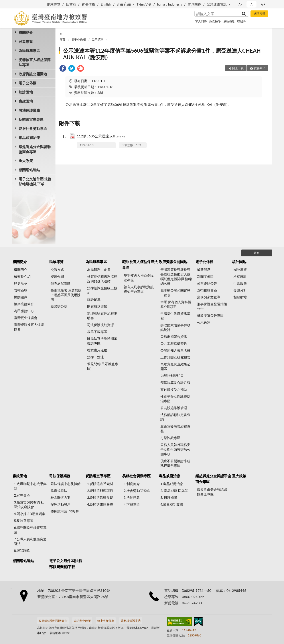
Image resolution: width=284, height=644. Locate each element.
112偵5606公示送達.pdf (101, 136)
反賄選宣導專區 (31, 119)
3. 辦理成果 (169, 497)
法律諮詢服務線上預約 (102, 290)
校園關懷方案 (61, 497)
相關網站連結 (29, 170)
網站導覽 (54, 4)
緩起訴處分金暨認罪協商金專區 (212, 492)
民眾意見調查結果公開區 (175, 366)
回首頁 (71, 4)
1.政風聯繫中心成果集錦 (30, 486)
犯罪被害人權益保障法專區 (35, 62)
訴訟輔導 (215, 21)
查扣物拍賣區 (207, 290)
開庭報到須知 (97, 306)
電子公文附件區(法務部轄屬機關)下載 (35, 181)
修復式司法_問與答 (65, 511)
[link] (63, 69)
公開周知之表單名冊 (175, 350)
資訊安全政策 (82, 621)
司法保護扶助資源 (101, 325)
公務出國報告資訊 (174, 337)
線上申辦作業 (106, 621)
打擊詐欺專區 (170, 438)
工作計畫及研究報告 (175, 357)
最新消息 (229, 21)
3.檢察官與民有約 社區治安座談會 (29, 504)
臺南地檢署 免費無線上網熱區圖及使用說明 (66, 295)
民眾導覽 (26, 41)
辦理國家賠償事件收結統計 (175, 327)
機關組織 (21, 297)
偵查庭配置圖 (61, 283)
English (106, 4)
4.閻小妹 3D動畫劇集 (30, 514)
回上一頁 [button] (238, 68)
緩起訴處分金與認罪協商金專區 (35, 149)
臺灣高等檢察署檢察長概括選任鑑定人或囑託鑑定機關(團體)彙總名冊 (176, 276)
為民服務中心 (24, 311)
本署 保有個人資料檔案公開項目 (176, 304)
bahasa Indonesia (170, 4)
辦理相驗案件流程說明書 (102, 316)
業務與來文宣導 (209, 297)
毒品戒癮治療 (29, 138)
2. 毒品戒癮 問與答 (174, 491)
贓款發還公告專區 (210, 315)
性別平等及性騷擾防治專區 (175, 399)
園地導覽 (240, 269)
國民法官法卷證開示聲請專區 (102, 341)
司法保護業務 (29, 110)
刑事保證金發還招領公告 (212, 306)
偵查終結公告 (207, 283)
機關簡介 (26, 32)
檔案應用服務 (97, 350)
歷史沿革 (21, 283)
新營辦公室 (59, 306)
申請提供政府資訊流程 (175, 316)
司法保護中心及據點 (66, 484)
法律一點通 (96, 357)
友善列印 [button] (260, 68)
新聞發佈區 (205, 276)
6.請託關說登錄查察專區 (30, 530)
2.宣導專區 (22, 495)
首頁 (62, 40)
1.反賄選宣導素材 (100, 484)
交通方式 (57, 269)
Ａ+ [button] (263, 4)
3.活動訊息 (132, 497)
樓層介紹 (57, 276)
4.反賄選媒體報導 (100, 504)
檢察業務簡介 (24, 304)
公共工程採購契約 (174, 343)
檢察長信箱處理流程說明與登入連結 (102, 279)
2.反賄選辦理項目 (100, 491)
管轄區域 (21, 290)
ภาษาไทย (124, 4)
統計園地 (26, 92)
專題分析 (240, 290)
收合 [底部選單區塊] (257, 253)
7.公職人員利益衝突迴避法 (30, 541)
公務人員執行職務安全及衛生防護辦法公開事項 (175, 449)
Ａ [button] (251, 4)
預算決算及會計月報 (175, 382)
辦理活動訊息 (61, 504)
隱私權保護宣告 (131, 621)
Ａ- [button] (240, 4)
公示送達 (97, 40)
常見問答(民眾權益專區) (103, 366)
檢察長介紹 (22, 276)
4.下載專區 (132, 504)
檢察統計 (240, 276)
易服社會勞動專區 (33, 128)
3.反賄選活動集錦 (100, 497)
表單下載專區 (97, 332)
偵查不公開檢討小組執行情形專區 (175, 463)
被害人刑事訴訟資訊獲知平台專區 (139, 289)
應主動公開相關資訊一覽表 (175, 293)
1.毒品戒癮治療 (172, 484)
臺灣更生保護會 (26, 318)
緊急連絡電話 (217, 4)
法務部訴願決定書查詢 (175, 417)
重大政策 (26, 161)
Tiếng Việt (144, 4)
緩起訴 (242, 21)
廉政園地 (26, 101)
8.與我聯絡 (22, 551)
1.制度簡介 (132, 484)
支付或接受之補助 (174, 389)
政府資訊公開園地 (33, 74)
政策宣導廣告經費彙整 (175, 429)
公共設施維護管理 (174, 408)
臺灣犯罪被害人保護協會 (29, 327)
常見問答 (194, 4)
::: (11, 2)
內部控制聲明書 (172, 376)
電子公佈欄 (28, 83)
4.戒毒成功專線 (172, 504)
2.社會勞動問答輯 (137, 491)
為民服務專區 (29, 51)
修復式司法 (59, 491)
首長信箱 (88, 4)
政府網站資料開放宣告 (53, 621)
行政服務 (240, 283)
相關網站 (240, 297)
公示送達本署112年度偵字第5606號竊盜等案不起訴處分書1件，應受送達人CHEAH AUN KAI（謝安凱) (162, 54)
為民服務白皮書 (99, 269)
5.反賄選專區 (24, 521)
